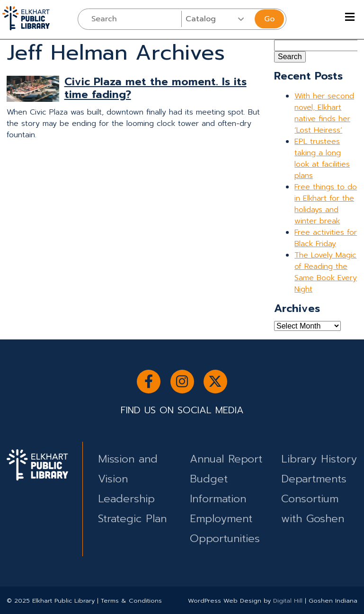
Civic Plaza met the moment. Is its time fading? (155, 88)
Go (269, 19)
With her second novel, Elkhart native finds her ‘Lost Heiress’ (324, 113)
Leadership (126, 499)
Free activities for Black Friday (326, 238)
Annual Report (226, 459)
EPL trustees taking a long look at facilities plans (322, 159)
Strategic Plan (132, 519)
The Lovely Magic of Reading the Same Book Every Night (326, 272)
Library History (319, 459)
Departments (314, 479)
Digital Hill (288, 601)
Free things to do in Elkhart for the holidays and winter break (326, 204)
